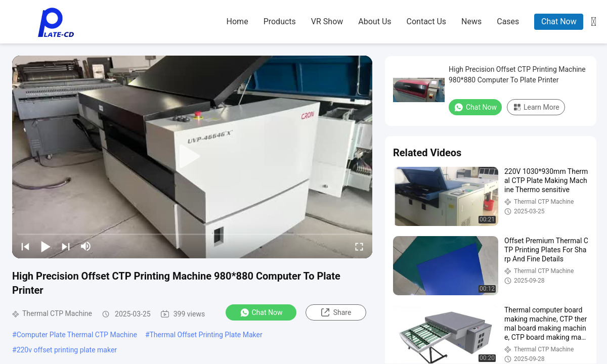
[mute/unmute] (86, 246)
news (471, 21)
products (280, 21)
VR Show (327, 21)
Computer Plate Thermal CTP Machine (77, 335)
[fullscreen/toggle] (359, 246)
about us (375, 21)
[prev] (25, 246)
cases (508, 21)
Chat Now (559, 21)
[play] (192, 157)
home (237, 21)
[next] (66, 246)
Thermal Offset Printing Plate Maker (206, 335)
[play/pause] (46, 246)
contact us (427, 21)
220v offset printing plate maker (67, 350)
